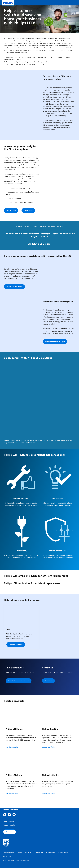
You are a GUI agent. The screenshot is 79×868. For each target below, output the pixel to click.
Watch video (11, 210)
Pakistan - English (9, 825)
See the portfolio (12, 747)
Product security (63, 852)
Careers (19, 852)
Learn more (28, 210)
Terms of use (7, 856)
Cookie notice (39, 852)
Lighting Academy (16, 644)
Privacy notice (50, 852)
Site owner (28, 852)
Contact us (48, 681)
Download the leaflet (14, 287)
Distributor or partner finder (19, 681)
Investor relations (9, 852)
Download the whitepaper (55, 342)
